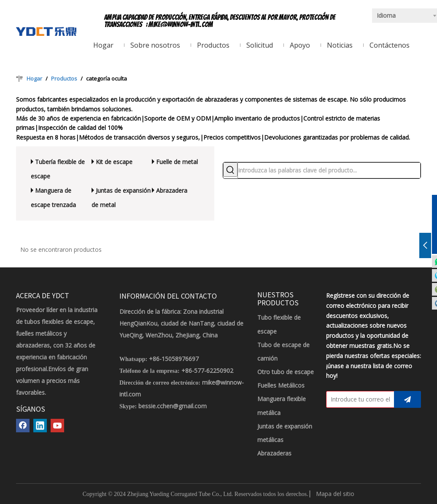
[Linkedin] (40, 426)
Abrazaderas (274, 453)
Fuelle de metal (177, 162)
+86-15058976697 (174, 359)
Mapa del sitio (335, 494)
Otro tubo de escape (286, 372)
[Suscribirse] (407, 399)
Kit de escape (114, 162)
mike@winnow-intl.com (181, 24)
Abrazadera (172, 190)
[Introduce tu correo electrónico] (358, 399)
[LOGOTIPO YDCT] (46, 31)
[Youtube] (57, 426)
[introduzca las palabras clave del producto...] (329, 170)
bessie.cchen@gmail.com (173, 406)
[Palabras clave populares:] (230, 170)
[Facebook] (23, 426)
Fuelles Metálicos (281, 385)
